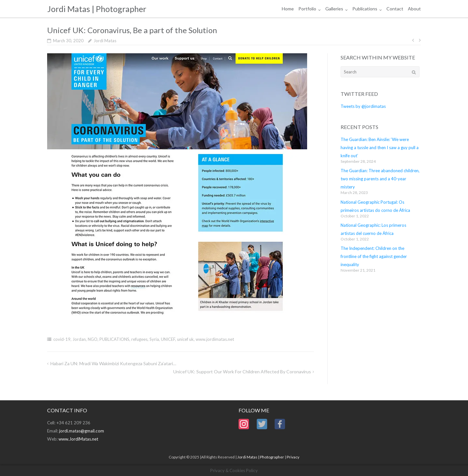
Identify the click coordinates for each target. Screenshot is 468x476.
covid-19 (62, 339)
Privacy (293, 457)
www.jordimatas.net (215, 339)
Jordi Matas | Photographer (261, 457)
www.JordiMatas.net (78, 439)
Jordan (79, 339)
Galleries (334, 9)
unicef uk (185, 339)
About (414, 9)
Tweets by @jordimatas (363, 106)
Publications (365, 9)
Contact (395, 9)
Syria (154, 339)
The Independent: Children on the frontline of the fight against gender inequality (374, 256)
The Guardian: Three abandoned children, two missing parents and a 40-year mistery (380, 179)
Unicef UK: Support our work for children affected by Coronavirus (242, 372)
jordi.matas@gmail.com (82, 431)
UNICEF (168, 339)
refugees (139, 339)
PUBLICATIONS (114, 339)
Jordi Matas (105, 41)
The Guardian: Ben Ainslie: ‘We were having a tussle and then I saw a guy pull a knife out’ (380, 148)
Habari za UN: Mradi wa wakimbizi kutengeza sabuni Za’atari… (113, 363)
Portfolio (307, 9)
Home (288, 9)
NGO (93, 339)
